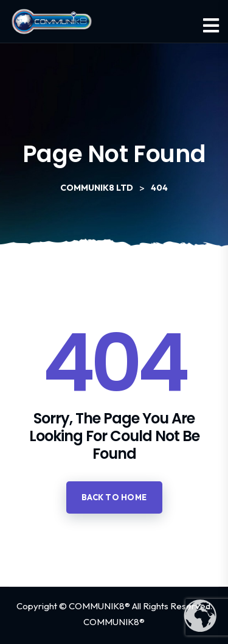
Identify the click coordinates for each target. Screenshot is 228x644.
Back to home (114, 497)
